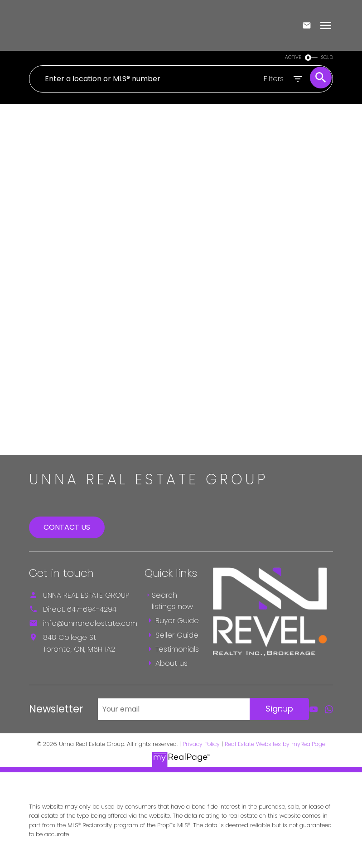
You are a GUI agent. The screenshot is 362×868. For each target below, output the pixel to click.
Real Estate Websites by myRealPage (275, 744)
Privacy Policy (201, 744)
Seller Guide (177, 635)
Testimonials (177, 649)
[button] (283, 709)
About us (171, 663)
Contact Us (67, 527)
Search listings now (172, 601)
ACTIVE (293, 57)
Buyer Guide (177, 621)
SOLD (327, 57)
